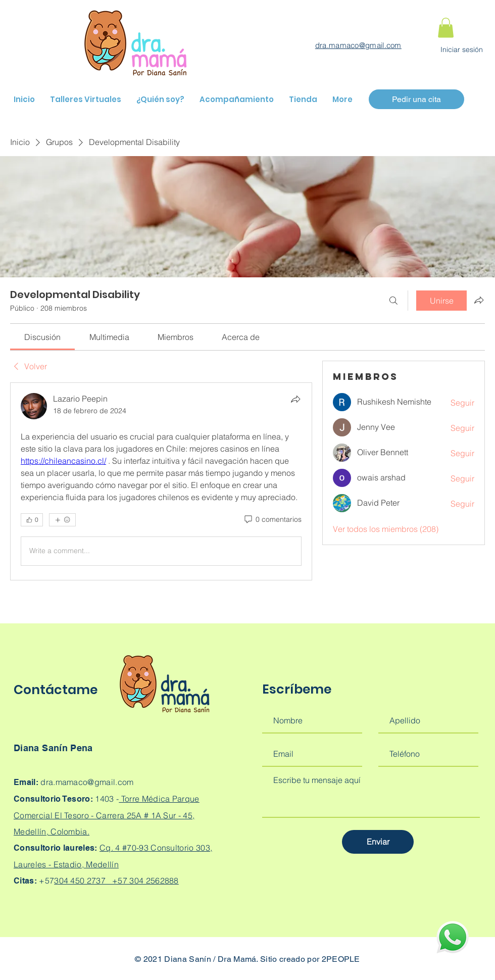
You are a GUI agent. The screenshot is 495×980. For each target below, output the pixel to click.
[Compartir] (295, 399)
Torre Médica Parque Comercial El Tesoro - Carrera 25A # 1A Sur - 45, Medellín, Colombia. (107, 815)
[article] (161, 481)
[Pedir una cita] (416, 99)
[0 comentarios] (272, 520)
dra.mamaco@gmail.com (358, 45)
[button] (446, 28)
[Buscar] (393, 301)
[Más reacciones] (62, 520)
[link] (42, 337)
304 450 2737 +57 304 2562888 (116, 880)
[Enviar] (378, 842)
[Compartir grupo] (479, 300)
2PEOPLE (341, 959)
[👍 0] (32, 520)
